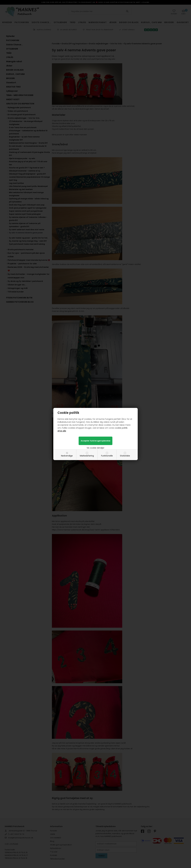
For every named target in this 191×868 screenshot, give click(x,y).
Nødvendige (67, 456)
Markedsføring (87, 456)
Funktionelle (107, 456)
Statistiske (125, 456)
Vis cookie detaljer (95, 448)
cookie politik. (121, 428)
